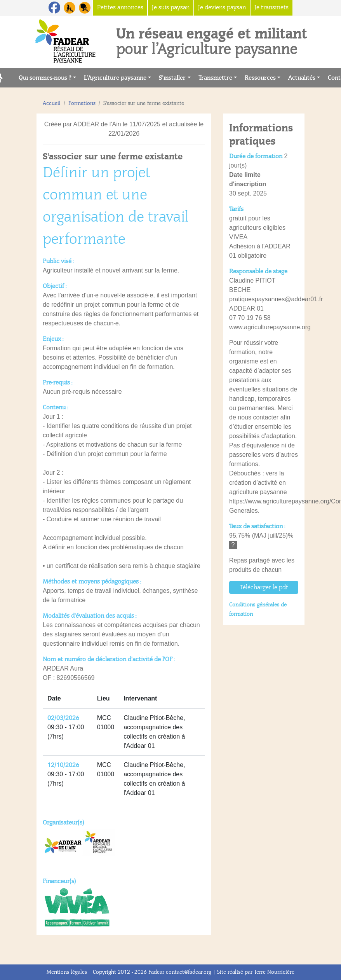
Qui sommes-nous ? (45, 78)
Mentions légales (67, 972)
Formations (82, 103)
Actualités (302, 78)
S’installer (172, 78)
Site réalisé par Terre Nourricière (256, 972)
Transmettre (215, 78)
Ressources (260, 78)
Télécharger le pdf (264, 587)
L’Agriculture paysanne (115, 78)
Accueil (52, 103)
